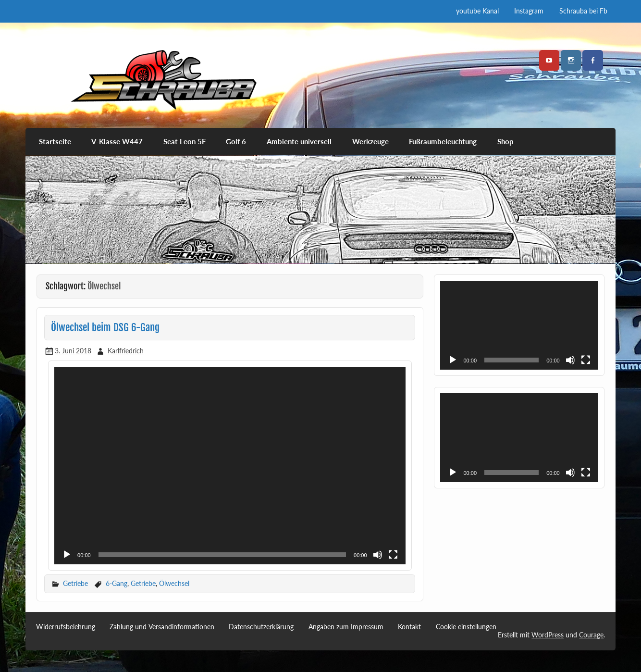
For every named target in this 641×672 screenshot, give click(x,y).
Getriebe (75, 583)
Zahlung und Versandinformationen (162, 627)
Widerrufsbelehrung (66, 627)
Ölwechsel (174, 583)
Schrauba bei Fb (583, 11)
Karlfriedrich (126, 351)
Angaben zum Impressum (346, 627)
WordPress (548, 635)
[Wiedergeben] (67, 555)
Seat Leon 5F (185, 141)
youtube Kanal (477, 11)
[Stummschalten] (378, 555)
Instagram (529, 11)
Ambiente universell (299, 141)
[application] (230, 466)
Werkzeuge (370, 141)
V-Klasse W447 (117, 141)
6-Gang (117, 583)
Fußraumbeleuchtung (443, 141)
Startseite (55, 141)
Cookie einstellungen (466, 627)
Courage (591, 635)
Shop (505, 141)
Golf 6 (236, 141)
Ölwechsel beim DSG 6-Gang (105, 327)
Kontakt (409, 627)
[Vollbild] (393, 555)
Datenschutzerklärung (261, 627)
